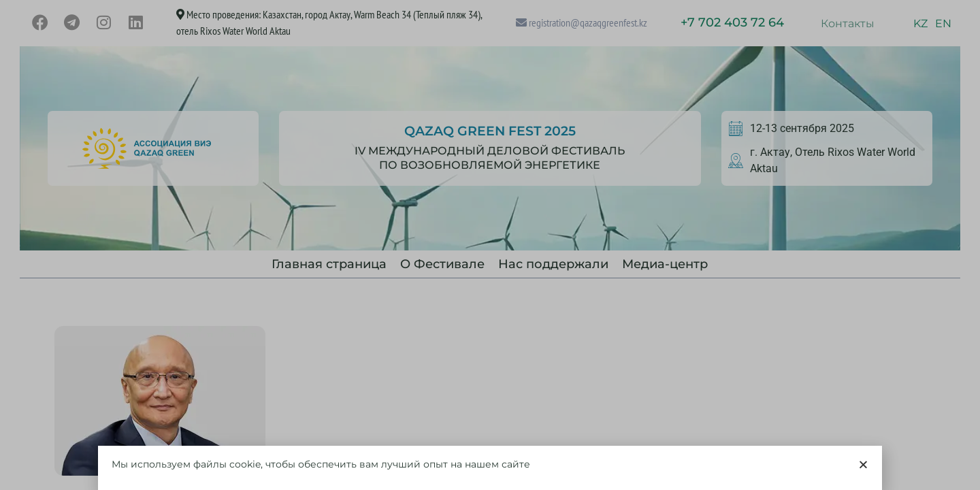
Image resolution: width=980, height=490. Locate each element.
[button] (863, 468)
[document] (490, 245)
